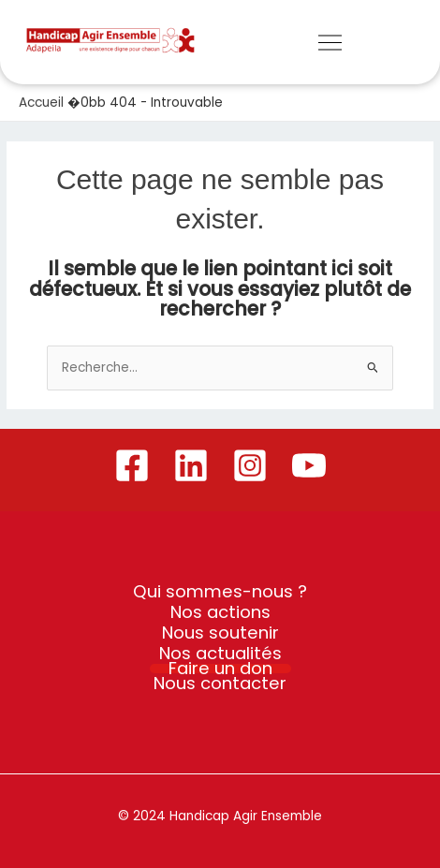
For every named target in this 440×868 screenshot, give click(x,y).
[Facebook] (132, 465)
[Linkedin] (191, 465)
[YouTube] (309, 465)
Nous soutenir (220, 633)
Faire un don (220, 669)
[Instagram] (250, 465)
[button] (330, 44)
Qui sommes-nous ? (220, 592)
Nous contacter (220, 684)
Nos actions (220, 612)
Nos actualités (220, 654)
